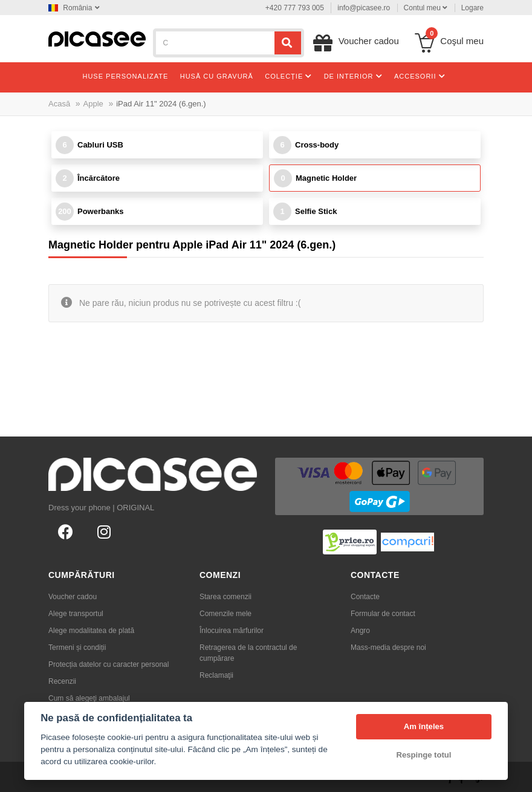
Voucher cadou (73, 597)
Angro (360, 631)
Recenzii (62, 681)
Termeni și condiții (77, 648)
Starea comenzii (225, 597)
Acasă (59, 104)
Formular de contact (383, 614)
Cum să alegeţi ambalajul (89, 698)
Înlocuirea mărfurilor (232, 631)
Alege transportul (76, 614)
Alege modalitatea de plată (91, 631)
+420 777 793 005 (295, 8)
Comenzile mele (225, 614)
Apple (93, 104)
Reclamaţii (216, 675)
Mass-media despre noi (388, 648)
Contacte (365, 597)
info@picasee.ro (364, 8)
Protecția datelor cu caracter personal (109, 664)
